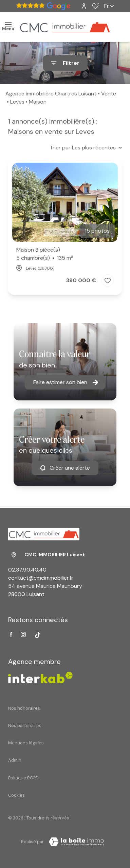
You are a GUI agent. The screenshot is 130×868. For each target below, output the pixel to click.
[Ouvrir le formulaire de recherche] (65, 63)
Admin (15, 760)
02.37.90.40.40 (27, 570)
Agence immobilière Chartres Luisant (51, 94)
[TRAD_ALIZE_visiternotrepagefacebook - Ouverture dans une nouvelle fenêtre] (11, 634)
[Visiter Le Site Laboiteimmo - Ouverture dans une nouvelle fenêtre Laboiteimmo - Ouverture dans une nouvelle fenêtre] (76, 842)
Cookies (16, 795)
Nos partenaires (25, 726)
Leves (17, 102)
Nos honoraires (24, 708)
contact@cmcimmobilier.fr (41, 578)
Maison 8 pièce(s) (45, 254)
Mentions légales (26, 743)
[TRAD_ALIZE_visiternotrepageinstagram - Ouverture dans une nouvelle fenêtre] (23, 635)
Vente (109, 94)
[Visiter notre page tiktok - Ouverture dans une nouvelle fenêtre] (38, 635)
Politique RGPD (23, 778)
